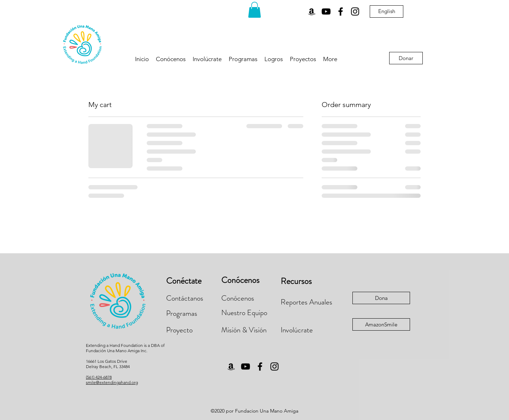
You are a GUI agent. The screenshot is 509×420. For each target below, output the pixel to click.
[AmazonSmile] (381, 324)
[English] (387, 11)
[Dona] (381, 298)
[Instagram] (355, 11)
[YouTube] (326, 11)
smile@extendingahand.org (112, 382)
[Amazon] (312, 11)
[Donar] (406, 58)
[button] (255, 10)
